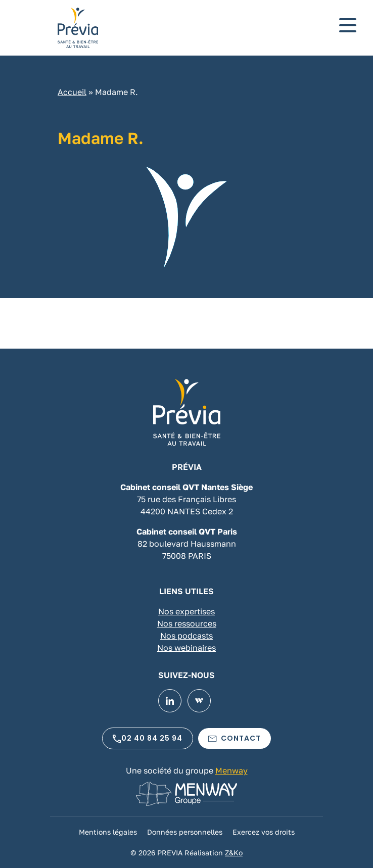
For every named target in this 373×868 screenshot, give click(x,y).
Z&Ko (234, 853)
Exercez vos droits (264, 832)
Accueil (72, 92)
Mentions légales (108, 832)
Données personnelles (185, 832)
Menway (231, 770)
